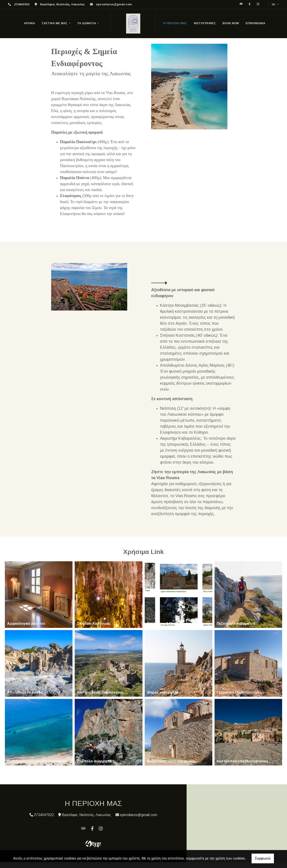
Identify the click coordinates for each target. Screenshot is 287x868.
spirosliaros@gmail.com (114, 4)
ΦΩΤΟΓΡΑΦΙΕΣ (205, 23)
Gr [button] (274, 4)
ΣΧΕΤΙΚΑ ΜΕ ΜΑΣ (55, 23)
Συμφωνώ (263, 858)
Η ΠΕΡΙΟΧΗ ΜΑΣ (175, 23)
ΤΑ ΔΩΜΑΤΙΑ (87, 23)
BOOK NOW (231, 23)
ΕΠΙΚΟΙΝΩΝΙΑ (255, 23)
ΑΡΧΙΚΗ (29, 23)
